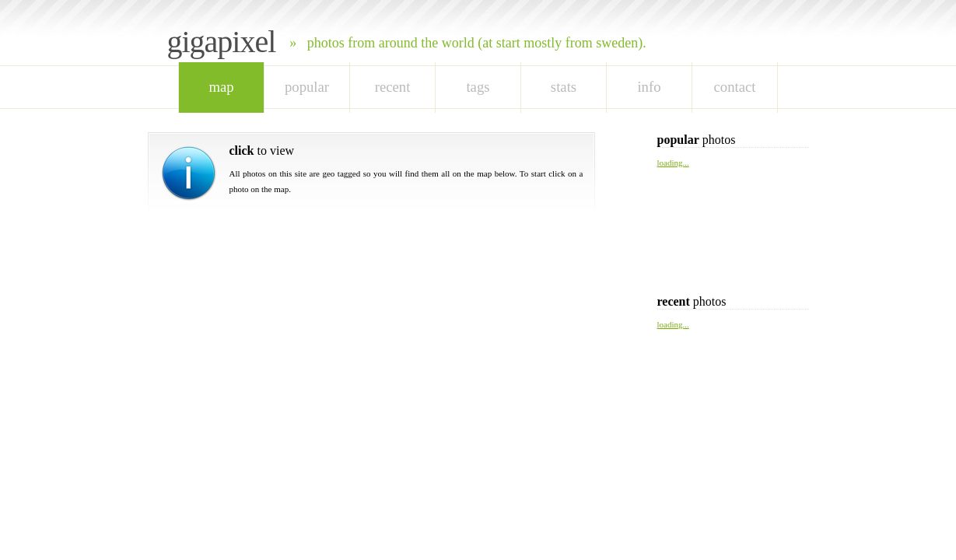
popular (307, 87)
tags (478, 87)
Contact (735, 87)
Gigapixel (222, 42)
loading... (673, 163)
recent (393, 87)
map (221, 87)
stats (564, 87)
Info (649, 87)
